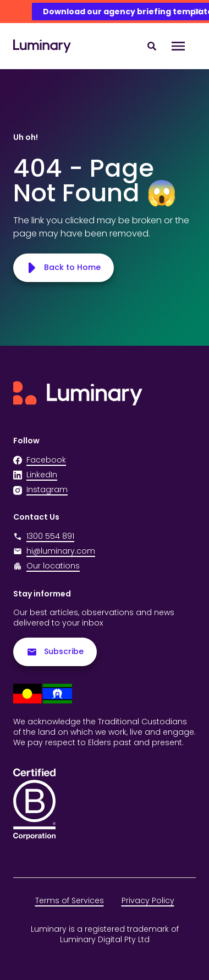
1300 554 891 (44, 536)
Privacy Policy (148, 900)
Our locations (53, 566)
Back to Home (64, 267)
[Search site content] (152, 46)
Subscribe (55, 652)
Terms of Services (70, 900)
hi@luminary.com (54, 551)
